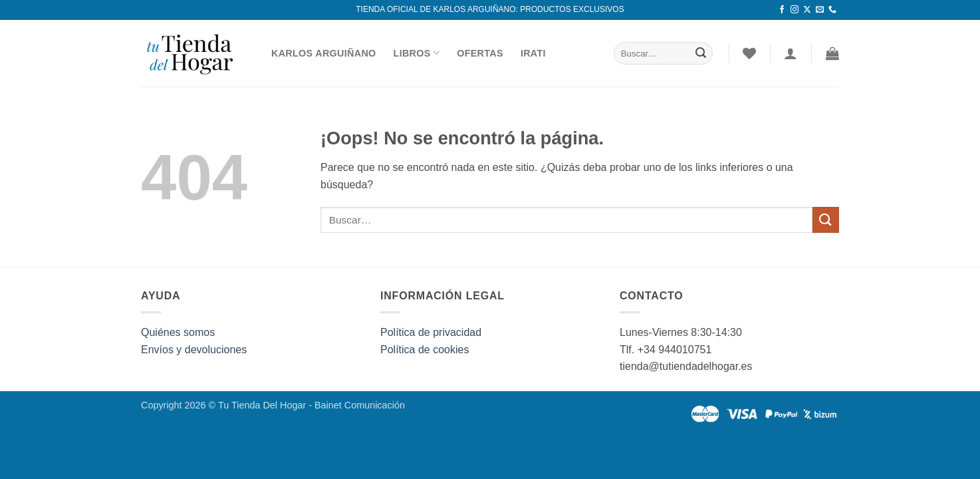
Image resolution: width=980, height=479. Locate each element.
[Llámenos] (832, 10)
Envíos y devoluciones (194, 350)
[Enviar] (701, 53)
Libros (417, 53)
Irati (533, 53)
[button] (832, 53)
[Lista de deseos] (749, 53)
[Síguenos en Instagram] (795, 10)
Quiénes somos (178, 332)
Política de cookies (425, 350)
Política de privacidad (431, 332)
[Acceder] (791, 53)
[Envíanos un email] (820, 10)
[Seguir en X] (807, 10)
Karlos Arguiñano (324, 53)
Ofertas (480, 53)
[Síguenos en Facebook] (782, 10)
